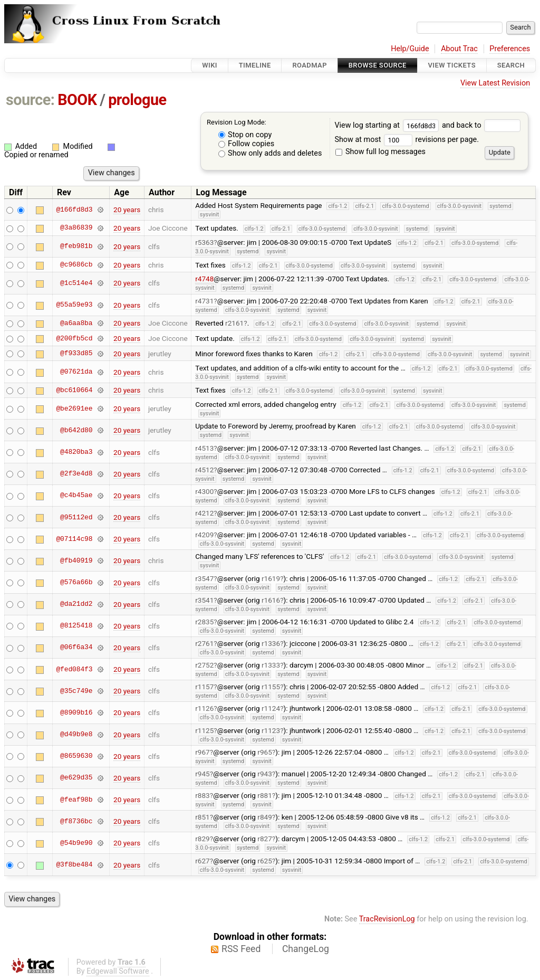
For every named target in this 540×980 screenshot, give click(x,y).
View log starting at (388, 125)
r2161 (234, 323)
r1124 (271, 708)
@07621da (76, 372)
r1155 (271, 687)
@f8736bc (76, 821)
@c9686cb (76, 265)
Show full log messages (380, 152)
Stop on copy (245, 135)
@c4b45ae (76, 496)
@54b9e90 (76, 843)
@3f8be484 (74, 865)
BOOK (77, 100)
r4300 (204, 491)
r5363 (204, 242)
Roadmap (310, 65)
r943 (265, 774)
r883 (202, 795)
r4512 (204, 470)
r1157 (204, 687)
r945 (202, 774)
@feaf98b (76, 800)
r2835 (204, 622)
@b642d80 (76, 430)
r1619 (271, 578)
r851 (202, 817)
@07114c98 (74, 539)
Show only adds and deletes (270, 153)
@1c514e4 (76, 283)
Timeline (255, 65)
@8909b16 (76, 712)
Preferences (510, 49)
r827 (265, 839)
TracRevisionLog (387, 919)
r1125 (204, 730)
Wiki (210, 65)
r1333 (271, 665)
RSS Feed (241, 949)
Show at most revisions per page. (407, 140)
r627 (202, 861)
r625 (265, 861)
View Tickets (452, 65)
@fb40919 (76, 560)
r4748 (204, 279)
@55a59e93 (74, 305)
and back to (481, 125)
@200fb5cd (74, 338)
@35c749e (76, 691)
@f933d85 (76, 354)
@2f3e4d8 (76, 474)
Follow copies (247, 144)
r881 (265, 795)
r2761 (204, 643)
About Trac (459, 49)
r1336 (271, 643)
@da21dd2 (76, 604)
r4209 (204, 535)
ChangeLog (306, 949)
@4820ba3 (76, 452)
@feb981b (76, 246)
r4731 (204, 301)
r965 (265, 752)
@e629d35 (76, 778)
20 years (127, 210)
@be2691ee (74, 408)
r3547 (204, 578)
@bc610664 (74, 390)
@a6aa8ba (76, 323)
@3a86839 (76, 228)
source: (30, 100)
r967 (202, 752)
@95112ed (76, 517)
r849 (265, 817)
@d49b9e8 (76, 735)
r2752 (204, 665)
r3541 (204, 600)
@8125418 (76, 626)
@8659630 (76, 756)
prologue (137, 100)
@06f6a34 (76, 648)
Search (511, 65)
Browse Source (378, 65)
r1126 (204, 708)
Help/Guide (410, 49)
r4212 (204, 513)
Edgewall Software (118, 971)
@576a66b (76, 583)
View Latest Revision (495, 83)
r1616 (271, 600)
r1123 (271, 730)
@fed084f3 (74, 669)
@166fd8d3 (74, 210)
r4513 (204, 448)
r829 (202, 839)
